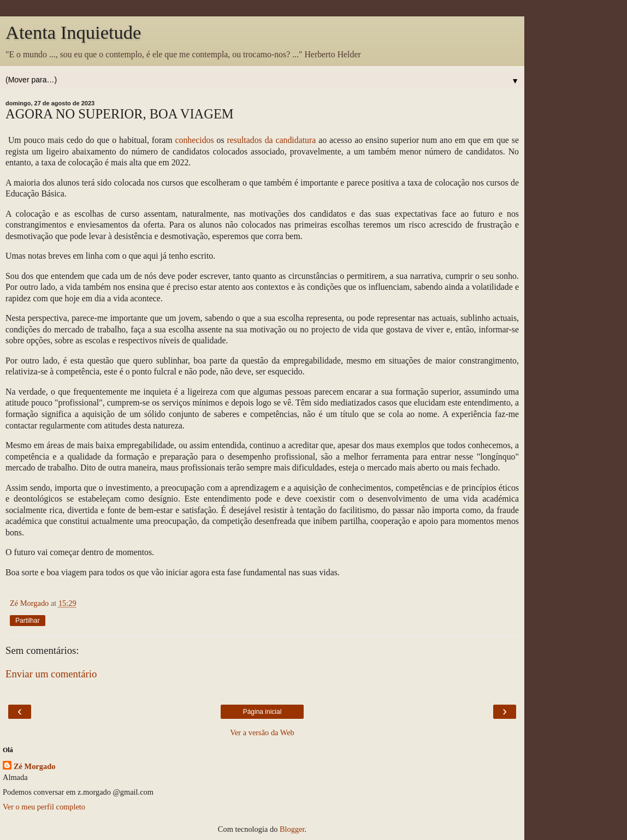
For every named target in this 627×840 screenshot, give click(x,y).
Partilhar (28, 621)
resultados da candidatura (272, 140)
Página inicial (262, 712)
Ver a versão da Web (262, 732)
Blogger (292, 829)
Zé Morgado (34, 766)
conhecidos (194, 140)
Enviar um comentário (51, 674)
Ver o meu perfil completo (44, 807)
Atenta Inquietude (73, 32)
